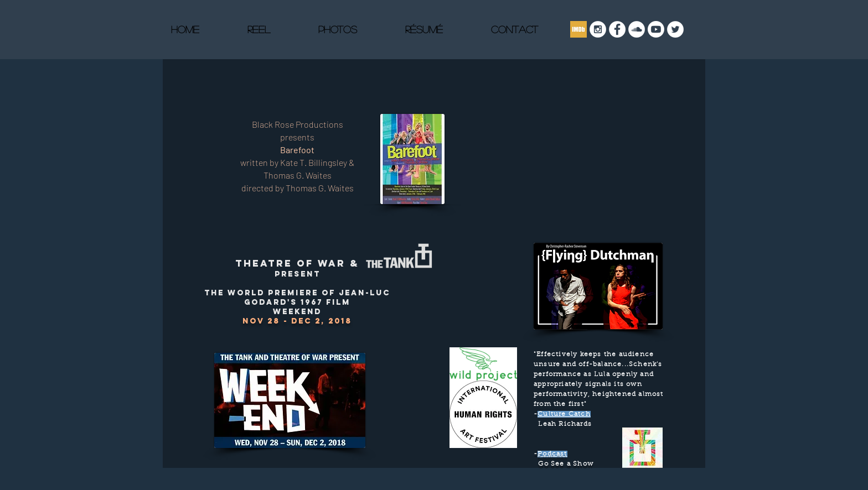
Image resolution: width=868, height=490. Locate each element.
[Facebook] (617, 29)
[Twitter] (675, 29)
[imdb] (578, 29)
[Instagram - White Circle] (598, 29)
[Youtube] (656, 29)
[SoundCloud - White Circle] (637, 29)
